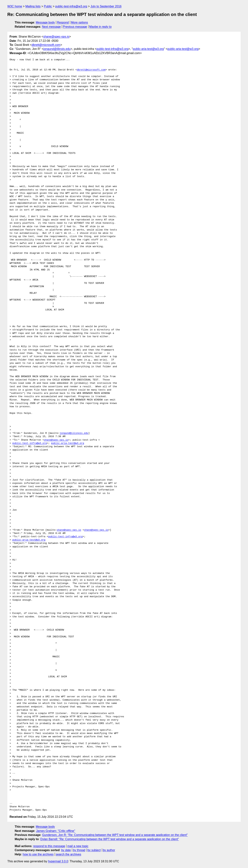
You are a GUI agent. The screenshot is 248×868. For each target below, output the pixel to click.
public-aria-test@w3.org (148, 49)
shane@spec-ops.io (56, 37)
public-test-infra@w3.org (71, 6)
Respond (63, 22)
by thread (79, 850)
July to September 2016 (106, 6)
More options (80, 22)
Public (48, 6)
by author (109, 850)
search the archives (69, 854)
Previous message (75, 27)
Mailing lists (33, 6)
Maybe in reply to (100, 27)
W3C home (15, 6)
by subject (94, 850)
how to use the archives (38, 854)
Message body (45, 22)
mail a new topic (78, 846)
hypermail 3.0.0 (58, 861)
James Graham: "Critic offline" (56, 831)
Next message (51, 27)
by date (66, 850)
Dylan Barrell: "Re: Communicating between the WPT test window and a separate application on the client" (110, 839)
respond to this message (49, 846)
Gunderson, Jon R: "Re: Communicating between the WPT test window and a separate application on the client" (115, 835)
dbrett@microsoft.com (46, 45)
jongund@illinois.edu (57, 49)
